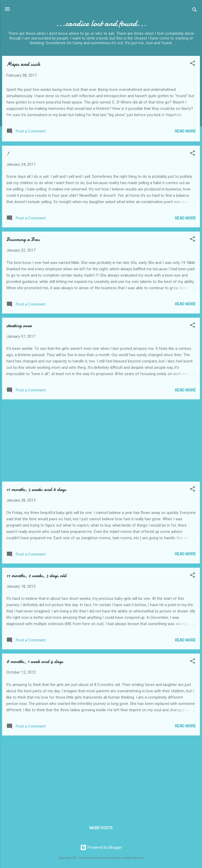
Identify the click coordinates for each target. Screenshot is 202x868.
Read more (185, 131)
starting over (19, 325)
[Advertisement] (101, 440)
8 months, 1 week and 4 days (35, 661)
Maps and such (23, 64)
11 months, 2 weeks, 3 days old (36, 575)
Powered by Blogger (101, 847)
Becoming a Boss (23, 239)
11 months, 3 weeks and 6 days (36, 489)
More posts (101, 828)
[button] (193, 64)
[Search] (195, 11)
